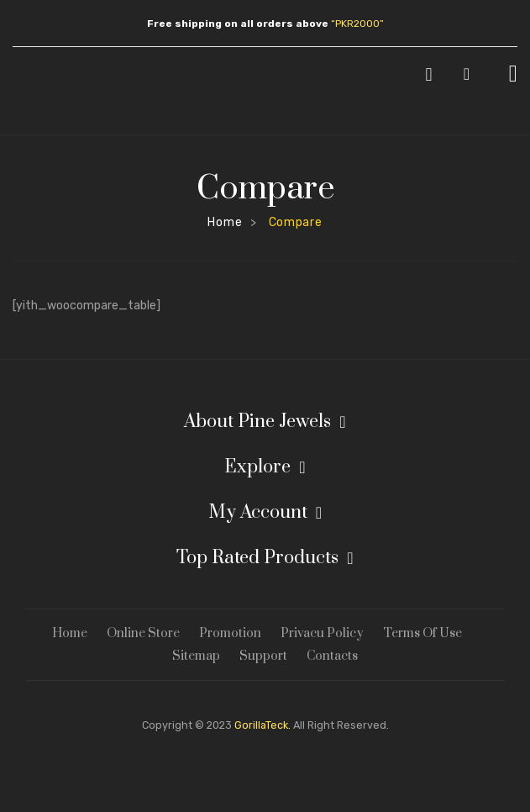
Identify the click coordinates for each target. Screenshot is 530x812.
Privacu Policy (322, 633)
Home (225, 222)
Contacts (332, 656)
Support (263, 656)
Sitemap (196, 656)
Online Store (143, 633)
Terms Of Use (422, 633)
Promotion (230, 633)
